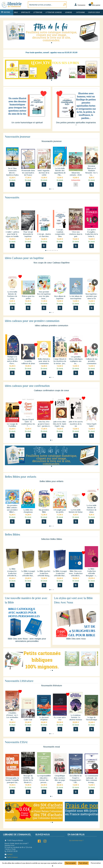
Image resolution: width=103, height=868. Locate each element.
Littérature (38, 12)
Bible (16, 12)
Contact (9, 854)
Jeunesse (68, 12)
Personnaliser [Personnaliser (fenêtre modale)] (96, 863)
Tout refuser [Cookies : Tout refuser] (83, 863)
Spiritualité (26, 12)
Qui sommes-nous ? (76, 840)
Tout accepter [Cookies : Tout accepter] (71, 863)
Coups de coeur (94, 12)
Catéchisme (80, 12)
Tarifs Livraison (11, 857)
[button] (52, 43)
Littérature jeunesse (54, 12)
